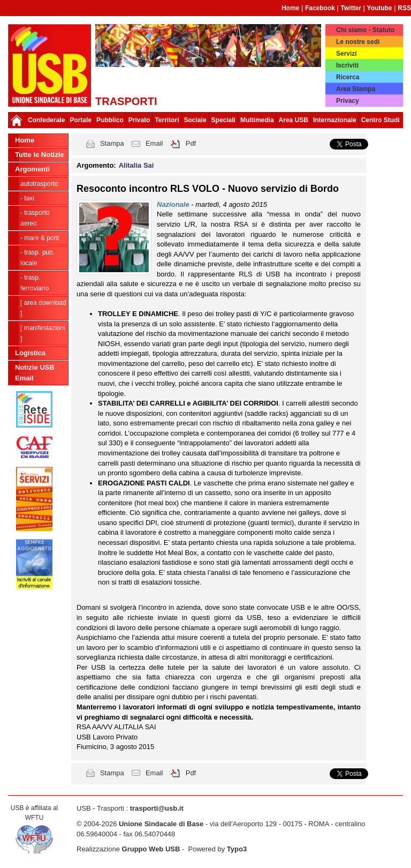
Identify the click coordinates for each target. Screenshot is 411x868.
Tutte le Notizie (39, 155)
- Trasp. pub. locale (37, 258)
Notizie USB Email (35, 373)
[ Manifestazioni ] (43, 333)
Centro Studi (380, 120)
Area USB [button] (294, 120)
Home (290, 8)
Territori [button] (167, 120)
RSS (404, 8)
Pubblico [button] (110, 120)
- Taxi (27, 198)
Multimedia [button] (257, 120)
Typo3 (237, 849)
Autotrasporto (39, 184)
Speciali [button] (223, 120)
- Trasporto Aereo (35, 218)
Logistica (30, 353)
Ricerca (348, 77)
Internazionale (335, 120)
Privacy (348, 101)
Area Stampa (356, 89)
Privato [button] (139, 120)
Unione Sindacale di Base (161, 824)
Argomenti (32, 169)
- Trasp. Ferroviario (35, 283)
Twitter (351, 8)
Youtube (380, 8)
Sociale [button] (195, 120)
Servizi (347, 54)
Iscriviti (347, 65)
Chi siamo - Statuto (365, 30)
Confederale (46, 120)
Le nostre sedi (358, 42)
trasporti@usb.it (157, 808)
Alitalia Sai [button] (136, 165)
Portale (81, 120)
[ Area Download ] (43, 308)
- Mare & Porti (40, 238)
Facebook (320, 8)
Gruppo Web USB (151, 849)
